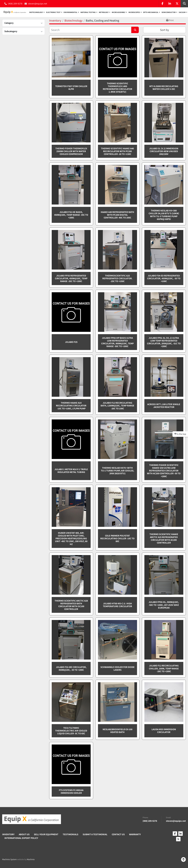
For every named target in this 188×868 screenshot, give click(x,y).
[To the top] (180, 434)
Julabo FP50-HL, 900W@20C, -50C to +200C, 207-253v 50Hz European (164, 605)
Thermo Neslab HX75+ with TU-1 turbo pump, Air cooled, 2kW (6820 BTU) (117, 471)
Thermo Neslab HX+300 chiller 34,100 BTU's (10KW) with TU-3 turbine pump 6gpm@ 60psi (164, 215)
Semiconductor (169, 12)
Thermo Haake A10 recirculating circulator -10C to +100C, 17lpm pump (71, 406)
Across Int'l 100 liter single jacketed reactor (164, 406)
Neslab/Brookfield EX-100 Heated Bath (117, 731)
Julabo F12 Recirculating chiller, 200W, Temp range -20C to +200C (164, 669)
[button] (37, 12)
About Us (24, 835)
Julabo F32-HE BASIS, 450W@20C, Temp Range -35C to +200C (71, 215)
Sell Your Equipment (46, 835)
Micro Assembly (119, 12)
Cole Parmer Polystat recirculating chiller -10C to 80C (117, 539)
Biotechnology (36, 12)
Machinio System (9, 860)
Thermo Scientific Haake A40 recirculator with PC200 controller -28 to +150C (117, 151)
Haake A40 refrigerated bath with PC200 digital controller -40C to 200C (117, 215)
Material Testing (88, 12)
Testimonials (70, 835)
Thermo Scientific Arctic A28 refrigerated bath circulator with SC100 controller (71, 605)
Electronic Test (53, 12)
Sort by (164, 30)
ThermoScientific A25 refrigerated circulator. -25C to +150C (117, 279)
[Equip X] (32, 819)
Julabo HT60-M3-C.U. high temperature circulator (117, 605)
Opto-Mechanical (151, 12)
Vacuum (182, 12)
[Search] (90, 30)
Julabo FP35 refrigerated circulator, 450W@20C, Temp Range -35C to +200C (71, 279)
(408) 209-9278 (15, 4)
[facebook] (162, 4)
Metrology (104, 12)
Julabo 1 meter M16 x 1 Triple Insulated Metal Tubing (71, 471)
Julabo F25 (71, 342)
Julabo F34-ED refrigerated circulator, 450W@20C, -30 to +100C (164, 279)
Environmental (70, 12)
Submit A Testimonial (95, 835)
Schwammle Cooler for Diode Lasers (117, 669)
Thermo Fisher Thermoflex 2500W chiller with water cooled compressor (71, 151)
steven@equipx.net (38, 4)
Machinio (31, 860)
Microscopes (134, 12)
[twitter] (177, 4)
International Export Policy (21, 838)
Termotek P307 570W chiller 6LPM (71, 88)
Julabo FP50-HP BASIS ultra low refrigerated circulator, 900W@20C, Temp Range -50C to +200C (117, 342)
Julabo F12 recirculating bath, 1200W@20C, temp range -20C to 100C (117, 406)
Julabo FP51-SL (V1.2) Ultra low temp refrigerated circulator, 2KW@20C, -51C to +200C (164, 342)
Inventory (8, 835)
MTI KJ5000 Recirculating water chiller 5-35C (164, 88)
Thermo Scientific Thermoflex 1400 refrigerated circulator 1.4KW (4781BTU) (117, 88)
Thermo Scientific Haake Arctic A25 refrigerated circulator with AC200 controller (164, 539)
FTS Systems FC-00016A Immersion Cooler (71, 792)
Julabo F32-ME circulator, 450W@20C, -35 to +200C (71, 669)
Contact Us (118, 835)
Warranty (135, 835)
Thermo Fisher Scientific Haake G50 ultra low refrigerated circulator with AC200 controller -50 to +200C (164, 471)
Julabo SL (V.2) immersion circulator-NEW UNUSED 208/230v (164, 151)
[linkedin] (170, 4)
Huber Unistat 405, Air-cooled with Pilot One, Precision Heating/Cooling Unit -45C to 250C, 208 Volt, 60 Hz (71, 539)
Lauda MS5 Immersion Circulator (164, 731)
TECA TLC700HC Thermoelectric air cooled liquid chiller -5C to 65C (71, 731)
